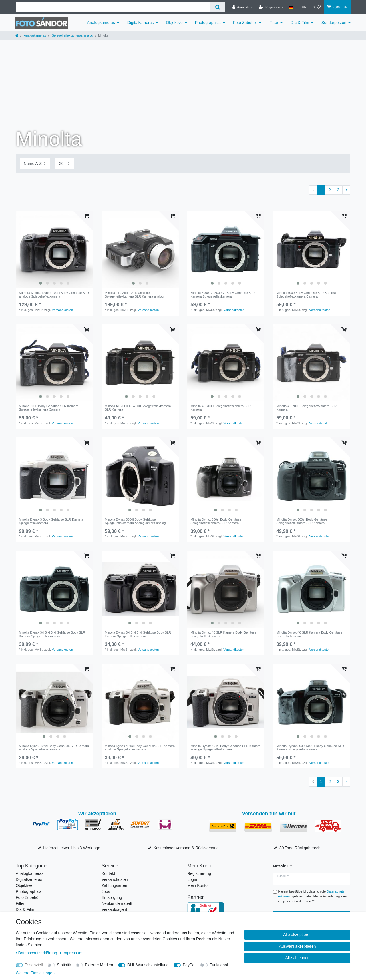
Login (192, 879)
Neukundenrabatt (117, 903)
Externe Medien (99, 965)
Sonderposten (334, 23)
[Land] (291, 7)
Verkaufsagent (114, 909)
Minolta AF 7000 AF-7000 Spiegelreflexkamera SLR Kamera (138, 408)
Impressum (71, 953)
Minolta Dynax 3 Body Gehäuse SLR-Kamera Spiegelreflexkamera (51, 521)
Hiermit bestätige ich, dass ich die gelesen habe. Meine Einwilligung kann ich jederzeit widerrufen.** (313, 896)
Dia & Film (300, 23)
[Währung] (303, 7)
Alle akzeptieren (297, 935)
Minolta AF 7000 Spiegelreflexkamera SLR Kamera (221, 408)
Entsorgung (112, 897)
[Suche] (218, 7)
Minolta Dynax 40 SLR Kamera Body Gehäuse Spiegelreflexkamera (223, 634)
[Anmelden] (242, 7)
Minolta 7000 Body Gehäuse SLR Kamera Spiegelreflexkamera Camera (306, 294)
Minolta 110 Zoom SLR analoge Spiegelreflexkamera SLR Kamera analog (134, 294)
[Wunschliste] (317, 7)
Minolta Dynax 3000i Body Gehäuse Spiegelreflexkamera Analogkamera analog (135, 521)
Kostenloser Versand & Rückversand (186, 848)
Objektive (174, 23)
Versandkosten (62, 310)
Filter (274, 23)
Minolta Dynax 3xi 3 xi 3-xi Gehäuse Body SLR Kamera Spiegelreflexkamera (52, 634)
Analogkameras (101, 23)
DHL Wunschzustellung (148, 965)
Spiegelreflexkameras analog (72, 35)
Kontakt (108, 873)
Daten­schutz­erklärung (37, 953)
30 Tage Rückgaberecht (301, 848)
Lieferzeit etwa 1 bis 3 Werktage (72, 848)
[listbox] (54, 249)
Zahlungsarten (114, 885)
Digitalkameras (141, 23)
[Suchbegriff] (113, 7)
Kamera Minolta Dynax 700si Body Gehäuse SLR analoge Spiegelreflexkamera (54, 294)
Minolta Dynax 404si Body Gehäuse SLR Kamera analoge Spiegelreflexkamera (54, 748)
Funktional (219, 965)
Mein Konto (197, 885)
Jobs (106, 891)
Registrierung (199, 873)
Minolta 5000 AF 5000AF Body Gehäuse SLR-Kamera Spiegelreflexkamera (223, 294)
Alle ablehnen (298, 958)
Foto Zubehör (245, 23)
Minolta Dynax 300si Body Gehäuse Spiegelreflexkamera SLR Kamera (216, 521)
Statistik (64, 965)
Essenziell (34, 965)
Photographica (208, 23)
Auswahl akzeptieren (297, 946)
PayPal (189, 965)
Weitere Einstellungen (35, 973)
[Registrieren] (271, 7)
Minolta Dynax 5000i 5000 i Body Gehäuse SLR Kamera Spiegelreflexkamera (310, 748)
